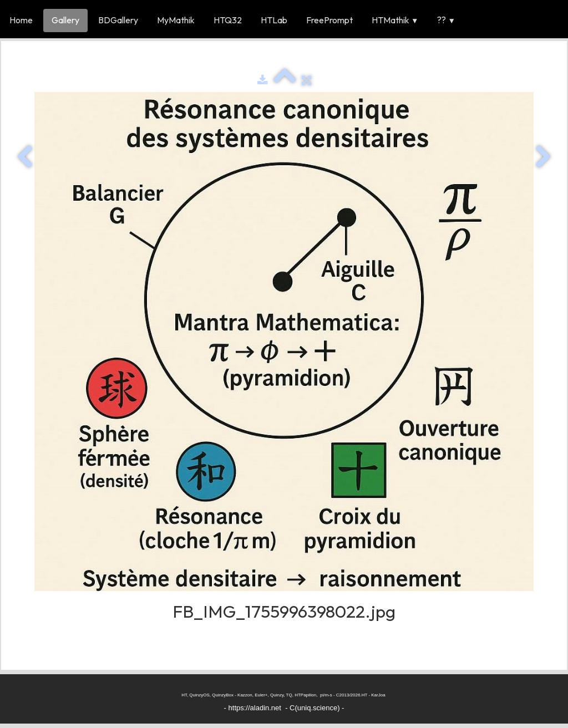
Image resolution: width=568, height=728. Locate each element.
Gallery (65, 20)
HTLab (274, 20)
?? (446, 20)
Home (21, 20)
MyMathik (176, 20)
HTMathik (395, 20)
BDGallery (118, 20)
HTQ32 (228, 20)
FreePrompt (329, 20)
